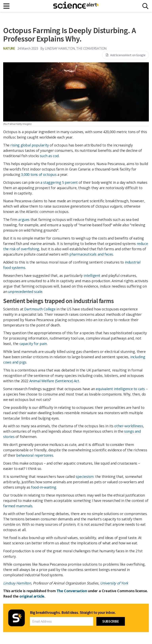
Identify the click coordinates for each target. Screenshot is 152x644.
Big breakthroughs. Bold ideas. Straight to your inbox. (73, 612)
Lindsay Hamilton (17, 583)
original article (32, 596)
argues (24, 219)
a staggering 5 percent (59, 182)
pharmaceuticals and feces (91, 254)
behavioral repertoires (35, 455)
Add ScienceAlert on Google (125, 55)
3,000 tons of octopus (39, 174)
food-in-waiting (44, 487)
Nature (9, 48)
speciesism (85, 477)
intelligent (92, 275)
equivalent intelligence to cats (120, 389)
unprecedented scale (25, 292)
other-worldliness (129, 426)
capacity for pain (33, 344)
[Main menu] (7, 6)
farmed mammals (18, 506)
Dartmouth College (40, 309)
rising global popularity (29, 145)
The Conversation (72, 591)
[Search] (145, 6)
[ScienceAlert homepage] (76, 6)
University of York (114, 583)
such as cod (49, 156)
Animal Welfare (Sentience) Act (54, 381)
